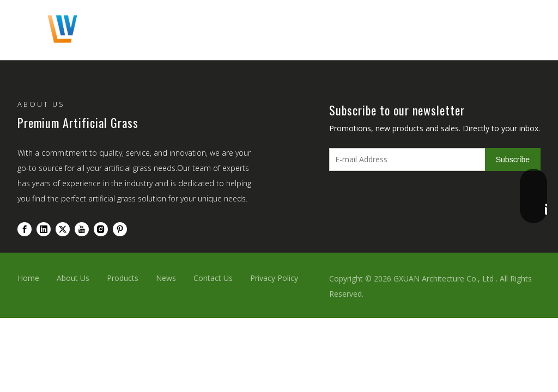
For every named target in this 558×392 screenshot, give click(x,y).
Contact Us (213, 278)
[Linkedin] (44, 229)
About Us (73, 278)
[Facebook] (25, 229)
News (166, 278)
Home (28, 278)
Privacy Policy (274, 278)
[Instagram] (101, 229)
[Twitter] (63, 229)
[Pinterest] (120, 229)
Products (123, 278)
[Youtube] (82, 229)
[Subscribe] (513, 160)
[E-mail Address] (405, 160)
